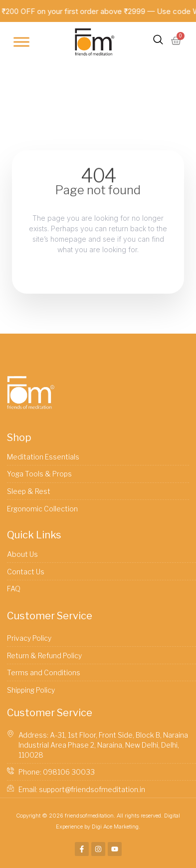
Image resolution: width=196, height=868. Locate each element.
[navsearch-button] (158, 42)
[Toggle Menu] (21, 42)
